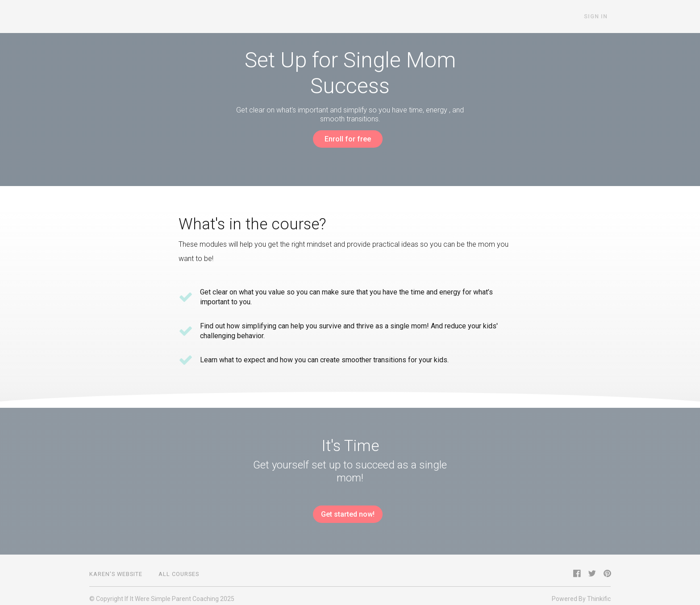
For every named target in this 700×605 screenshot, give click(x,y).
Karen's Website (116, 568)
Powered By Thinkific (581, 593)
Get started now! (346, 512)
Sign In (599, 17)
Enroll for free (346, 139)
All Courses (179, 568)
